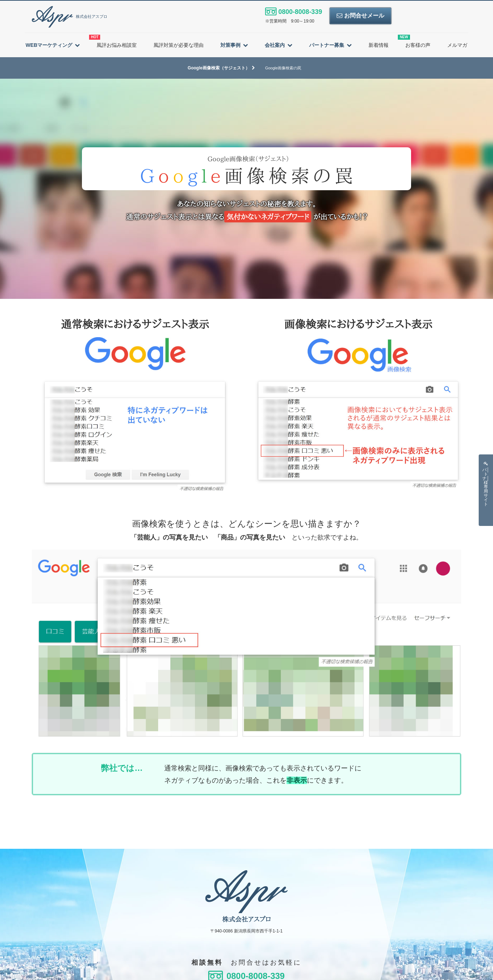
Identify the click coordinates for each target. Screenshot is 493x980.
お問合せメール (360, 16)
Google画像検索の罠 (283, 68)
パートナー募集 (327, 45)
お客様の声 (414, 41)
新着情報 (379, 45)
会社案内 (275, 45)
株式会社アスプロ (70, 16)
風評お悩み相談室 (113, 41)
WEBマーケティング (49, 45)
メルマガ (457, 45)
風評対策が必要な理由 (179, 45)
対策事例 (230, 45)
